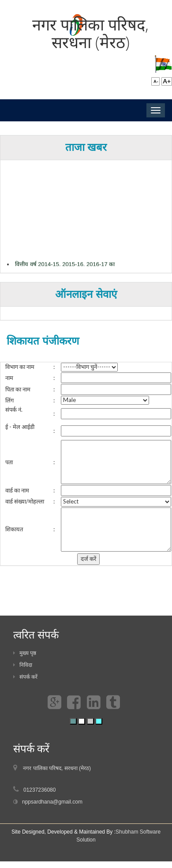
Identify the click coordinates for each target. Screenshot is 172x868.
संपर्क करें (25, 677)
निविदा (23, 665)
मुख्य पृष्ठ (25, 653)
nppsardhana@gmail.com (52, 802)
